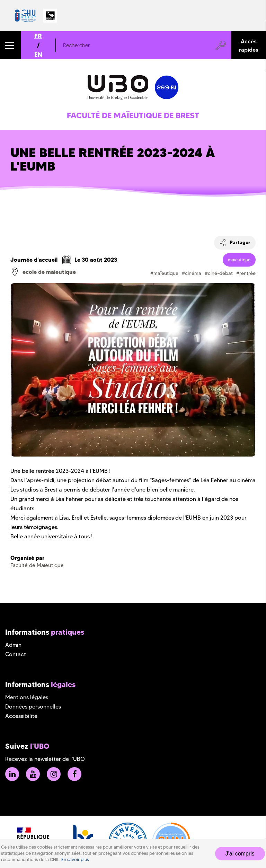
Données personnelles (33, 707)
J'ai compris (240, 854)
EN (38, 55)
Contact (16, 654)
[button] (10, 45)
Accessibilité (21, 716)
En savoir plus (75, 860)
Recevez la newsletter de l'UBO (45, 759)
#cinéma (192, 273)
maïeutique (239, 260)
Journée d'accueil (34, 260)
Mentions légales (27, 697)
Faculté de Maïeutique (37, 565)
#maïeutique (164, 273)
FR (38, 36)
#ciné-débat (219, 273)
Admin (13, 645)
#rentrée (246, 273)
